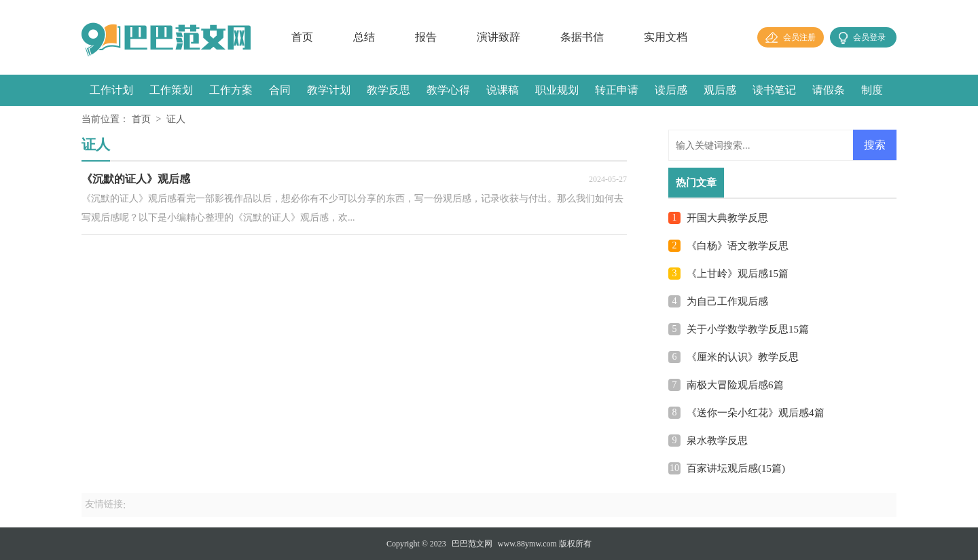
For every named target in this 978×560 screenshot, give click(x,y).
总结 (364, 37)
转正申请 (617, 90)
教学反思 (388, 90)
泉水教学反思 (717, 441)
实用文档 (666, 37)
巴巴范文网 (472, 544)
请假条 (829, 90)
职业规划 (557, 90)
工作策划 (171, 90)
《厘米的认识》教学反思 (743, 357)
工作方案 (231, 90)
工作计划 (111, 90)
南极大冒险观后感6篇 (735, 385)
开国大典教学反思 (727, 218)
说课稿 (503, 90)
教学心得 (448, 90)
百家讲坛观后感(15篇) (736, 468)
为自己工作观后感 (727, 301)
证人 (176, 119)
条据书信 (582, 37)
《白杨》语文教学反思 (738, 246)
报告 (426, 37)
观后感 (720, 90)
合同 (280, 90)
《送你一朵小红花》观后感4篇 (756, 413)
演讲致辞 (499, 37)
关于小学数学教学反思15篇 (748, 329)
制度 (872, 90)
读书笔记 (774, 90)
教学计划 (329, 90)
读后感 (671, 90)
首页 (302, 37)
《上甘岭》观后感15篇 (738, 274)
